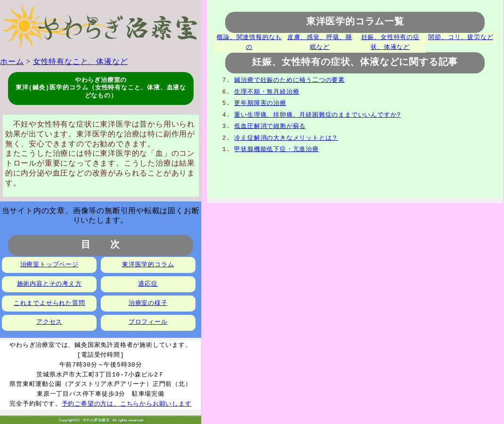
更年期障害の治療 (260, 103)
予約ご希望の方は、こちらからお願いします (127, 404)
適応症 (148, 284)
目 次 (101, 245)
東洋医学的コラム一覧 (355, 22)
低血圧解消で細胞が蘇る (270, 126)
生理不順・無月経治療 (267, 92)
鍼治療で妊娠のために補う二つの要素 (289, 80)
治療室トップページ (49, 265)
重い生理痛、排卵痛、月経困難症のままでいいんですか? (317, 115)
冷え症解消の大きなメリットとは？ (286, 138)
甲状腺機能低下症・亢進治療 (276, 149)
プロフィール (148, 322)
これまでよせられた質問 (49, 304)
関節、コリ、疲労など (461, 38)
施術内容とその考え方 (49, 284)
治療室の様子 (148, 304)
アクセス (49, 322)
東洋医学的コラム (148, 265)
